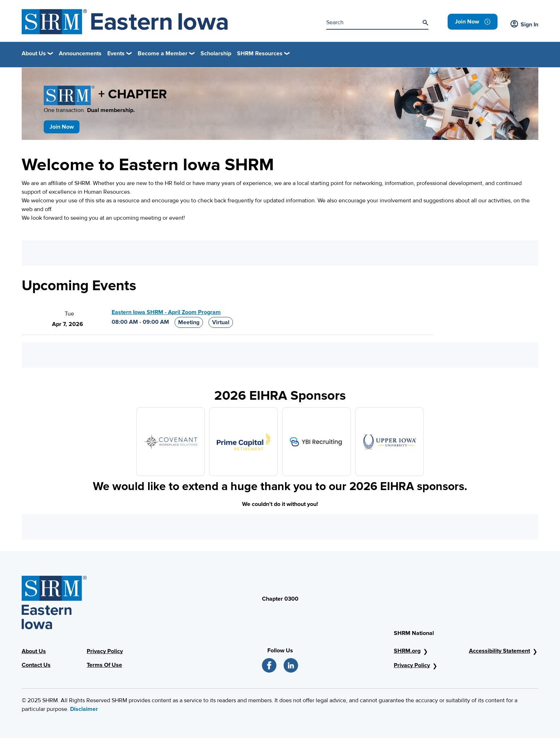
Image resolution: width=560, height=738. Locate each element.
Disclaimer (84, 709)
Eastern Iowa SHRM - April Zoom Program (166, 312)
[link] (473, 22)
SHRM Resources (260, 53)
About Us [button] (34, 53)
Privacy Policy (105, 651)
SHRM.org (407, 651)
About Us (34, 651)
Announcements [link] (80, 53)
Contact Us (36, 665)
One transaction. (89, 110)
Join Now (62, 127)
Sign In (524, 25)
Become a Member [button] (163, 53)
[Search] (425, 23)
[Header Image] (125, 22)
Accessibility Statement (499, 651)
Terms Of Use (104, 665)
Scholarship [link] (216, 53)
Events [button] (116, 53)
